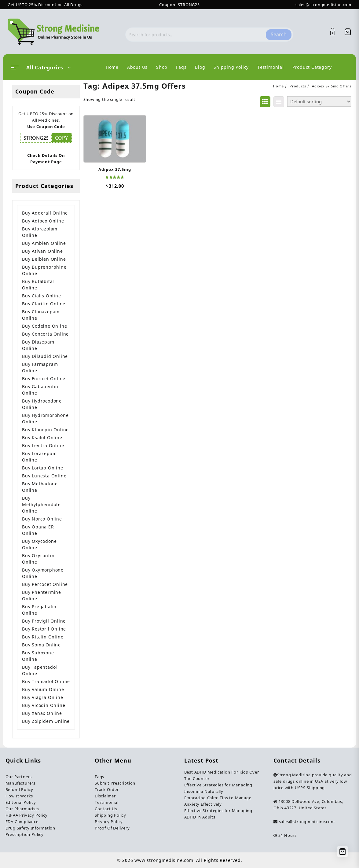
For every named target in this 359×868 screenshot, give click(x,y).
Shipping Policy (110, 815)
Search (279, 31)
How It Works (19, 796)
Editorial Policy (21, 802)
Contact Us (106, 809)
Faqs (99, 777)
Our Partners (19, 777)
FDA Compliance (22, 822)
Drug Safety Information (30, 828)
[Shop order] (319, 101)
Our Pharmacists (22, 809)
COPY (61, 138)
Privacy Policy (109, 822)
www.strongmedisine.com (164, 860)
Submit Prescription (115, 783)
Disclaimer (105, 796)
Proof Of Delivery (112, 828)
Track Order (107, 789)
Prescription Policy (25, 834)
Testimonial (107, 802)
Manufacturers (20, 783)
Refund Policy (19, 789)
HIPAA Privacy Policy (27, 815)
